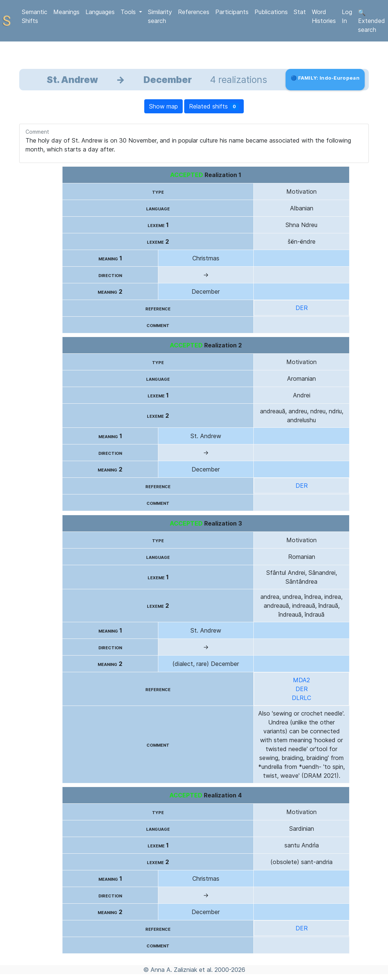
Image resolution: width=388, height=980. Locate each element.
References (194, 12)
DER (302, 308)
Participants (232, 12)
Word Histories (324, 16)
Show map (163, 106)
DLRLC (301, 698)
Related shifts (214, 106)
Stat (300, 12)
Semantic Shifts (35, 16)
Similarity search (160, 16)
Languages (100, 12)
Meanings (66, 12)
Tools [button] (129, 12)
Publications (271, 12)
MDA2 (301, 680)
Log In (347, 16)
